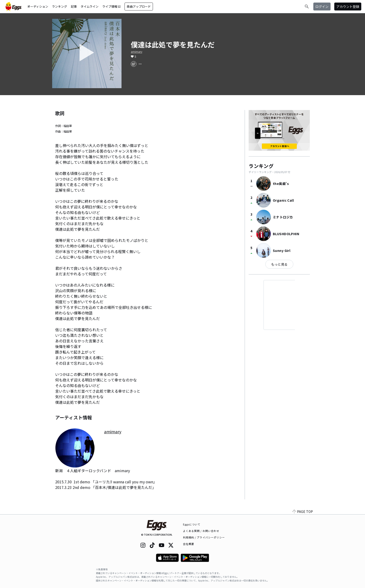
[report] (140, 64)
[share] (134, 64)
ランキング (59, 6)
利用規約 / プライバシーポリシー (204, 537)
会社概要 (189, 544)
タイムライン (90, 6)
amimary (137, 52)
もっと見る (279, 264)
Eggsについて (192, 524)
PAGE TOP (303, 511)
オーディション (38, 6)
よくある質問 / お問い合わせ (201, 531)
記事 (74, 6)
